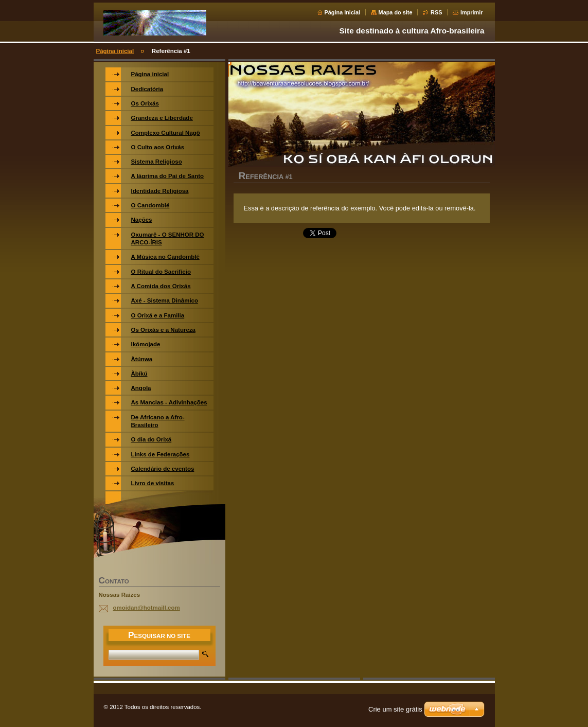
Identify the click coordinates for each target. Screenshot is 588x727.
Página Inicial (343, 12)
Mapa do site (396, 12)
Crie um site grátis (395, 709)
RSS (436, 12)
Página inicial (115, 51)
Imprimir (472, 12)
